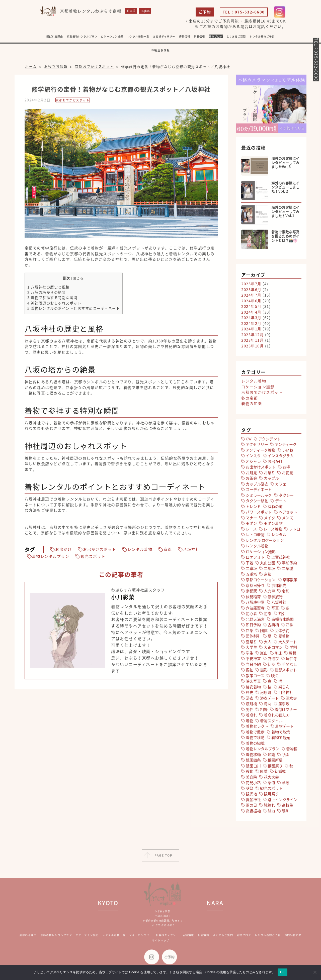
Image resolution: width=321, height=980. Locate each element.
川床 (278, 655)
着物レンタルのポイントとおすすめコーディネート (74, 310)
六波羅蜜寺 (255, 609)
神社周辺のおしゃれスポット (54, 305)
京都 (168, 551)
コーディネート (259, 491)
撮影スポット (286, 671)
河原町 (266, 694)
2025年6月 (251, 291)
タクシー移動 (257, 502)
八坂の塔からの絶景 (47, 294)
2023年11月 (253, 342)
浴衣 (250, 700)
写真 (275, 609)
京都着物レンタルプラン (82, 38)
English (145, 12)
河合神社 (286, 694)
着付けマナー (286, 711)
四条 (250, 632)
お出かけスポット (100, 551)
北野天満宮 (255, 621)
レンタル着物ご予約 (262, 38)
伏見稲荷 (253, 598)
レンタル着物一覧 (138, 38)
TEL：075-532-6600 (244, 14)
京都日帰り (255, 587)
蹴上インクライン (283, 801)
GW (249, 440)
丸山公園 (267, 564)
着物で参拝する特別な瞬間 (52, 299)
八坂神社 (191, 551)
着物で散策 (281, 733)
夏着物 (284, 638)
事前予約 (289, 564)
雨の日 (251, 807)
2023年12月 (253, 336)
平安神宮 (253, 660)
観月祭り (271, 795)
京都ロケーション (261, 581)
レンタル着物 (140, 551)
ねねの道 (275, 508)
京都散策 (290, 581)
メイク (269, 519)
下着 (250, 564)
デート (281, 502)
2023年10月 (253, 347)
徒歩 (271, 666)
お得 (286, 468)
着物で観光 (281, 739)
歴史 (250, 694)
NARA (215, 907)
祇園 (286, 756)
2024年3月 (251, 319)
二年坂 (269, 570)
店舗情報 (188, 940)
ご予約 (205, 14)
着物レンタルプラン (51, 558)
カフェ (281, 485)
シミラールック (259, 497)
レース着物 (273, 531)
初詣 (268, 615)
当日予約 (253, 666)
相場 (264, 711)
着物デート (284, 728)
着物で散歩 (255, 733)
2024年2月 (251, 325)
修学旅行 (275, 598)
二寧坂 (251, 570)
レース (251, 531)
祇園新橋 (275, 762)
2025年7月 (251, 285)
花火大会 (271, 779)
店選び (273, 660)
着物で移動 (255, 739)
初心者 (251, 615)
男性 (250, 711)
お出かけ (63, 551)
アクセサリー (257, 446)
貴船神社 (253, 801)
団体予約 (282, 632)
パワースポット (259, 514)
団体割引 (253, 638)
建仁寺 (291, 660)
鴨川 (286, 812)
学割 (293, 649)
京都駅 (251, 592)
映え (275, 677)
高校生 (288, 807)
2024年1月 (251, 330)
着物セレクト (257, 728)
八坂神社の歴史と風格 (49, 289)
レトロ (295, 531)
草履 (286, 784)
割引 (282, 615)
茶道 (271, 784)
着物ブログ (216, 38)
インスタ (253, 457)
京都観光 (279, 587)
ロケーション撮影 (112, 38)
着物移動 (253, 756)
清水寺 (291, 700)
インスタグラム (281, 457)
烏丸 (268, 705)
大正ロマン (273, 649)
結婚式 (280, 773)
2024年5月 (251, 308)
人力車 (269, 592)
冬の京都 (250, 400)
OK (283, 972)
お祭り (269, 474)
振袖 (250, 671)
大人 (268, 643)
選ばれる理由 (55, 38)
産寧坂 (284, 705)
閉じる (78, 280)
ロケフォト (255, 559)
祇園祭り (275, 767)
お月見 (251, 474)
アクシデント (269, 440)
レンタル (279, 536)
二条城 (288, 570)
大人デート (288, 643)
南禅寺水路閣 (283, 621)
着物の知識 (252, 405)
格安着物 (253, 688)
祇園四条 (253, 762)
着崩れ (251, 716)
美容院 (251, 779)
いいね (288, 452)
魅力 (271, 812)
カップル (271, 480)
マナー (251, 519)
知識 (271, 756)
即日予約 (253, 626)
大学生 (251, 649)
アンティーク (286, 446)
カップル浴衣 (257, 485)
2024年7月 (251, 297)
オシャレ (253, 463)
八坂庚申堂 (255, 604)
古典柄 (273, 626)
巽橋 (293, 655)
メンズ (288, 519)
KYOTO (108, 907)
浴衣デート (269, 700)
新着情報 (203, 940)
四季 (289, 626)
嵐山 (264, 655)
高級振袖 (253, 812)
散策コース (255, 677)
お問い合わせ (293, 940)
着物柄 (292, 750)
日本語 (131, 12)
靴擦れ (269, 807)
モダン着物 (273, 525)
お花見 (288, 474)
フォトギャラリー (141, 940)
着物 (250, 722)
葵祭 (250, 790)
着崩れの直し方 (277, 716)
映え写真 (253, 683)
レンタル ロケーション (265, 542)
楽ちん (284, 688)
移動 (250, 773)
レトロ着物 (255, 536)
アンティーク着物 (260, 452)
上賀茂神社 (281, 559)
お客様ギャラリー (167, 940)
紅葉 (264, 773)
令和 (286, 592)
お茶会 (251, 480)
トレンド (253, 508)
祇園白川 (253, 767)
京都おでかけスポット (73, 102)
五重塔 (251, 576)
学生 (250, 655)
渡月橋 (251, 705)
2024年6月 (251, 302)
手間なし (289, 666)
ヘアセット (288, 514)
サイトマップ (161, 945)
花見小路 (253, 784)
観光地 (251, 795)
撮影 (264, 671)
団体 (264, 632)
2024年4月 (251, 314)
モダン (251, 525)
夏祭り (251, 643)
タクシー (286, 497)
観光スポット (93, 558)
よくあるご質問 (236, 38)
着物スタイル (271, 722)
